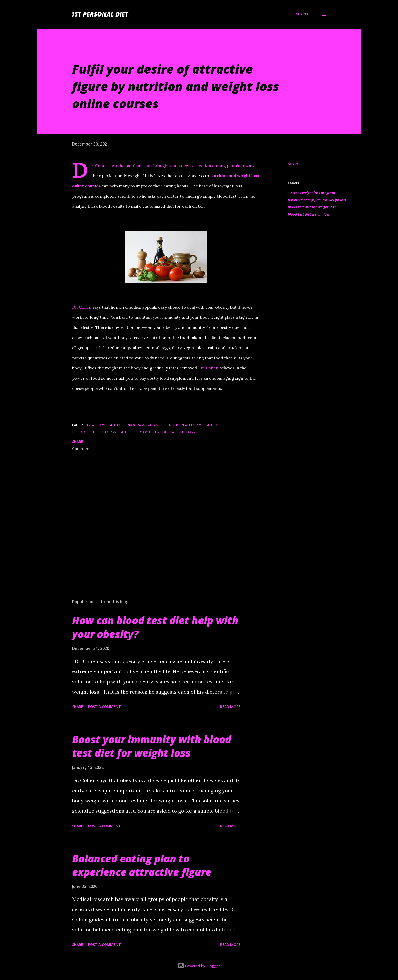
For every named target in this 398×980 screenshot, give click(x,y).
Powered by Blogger (199, 966)
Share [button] (293, 164)
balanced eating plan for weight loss (317, 200)
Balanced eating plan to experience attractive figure (142, 865)
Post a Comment (104, 707)
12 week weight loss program (311, 193)
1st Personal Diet (100, 14)
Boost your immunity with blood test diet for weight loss (152, 746)
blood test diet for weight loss (312, 207)
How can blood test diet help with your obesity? (155, 627)
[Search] (303, 14)
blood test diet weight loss (309, 214)
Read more (230, 707)
